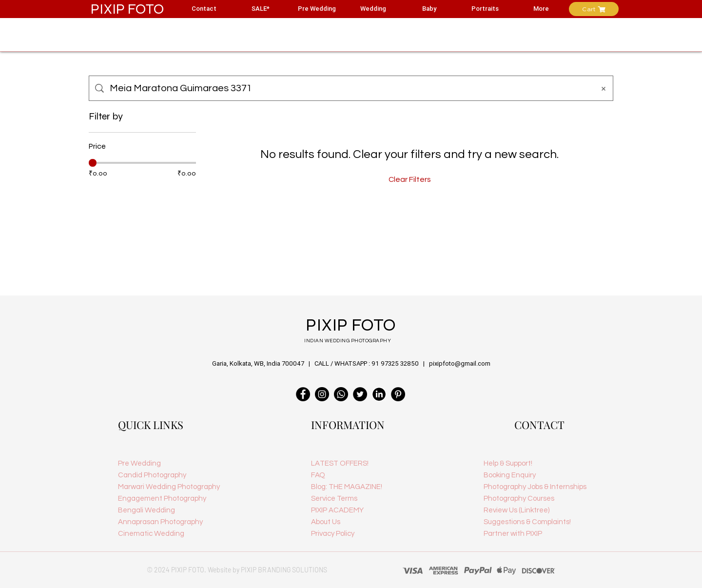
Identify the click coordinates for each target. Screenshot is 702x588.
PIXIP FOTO (127, 9)
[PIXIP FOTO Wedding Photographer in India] (303, 394)
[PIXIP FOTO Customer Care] (341, 394)
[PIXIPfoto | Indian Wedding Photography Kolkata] (360, 394)
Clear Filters (410, 179)
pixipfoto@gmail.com (460, 363)
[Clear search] (604, 88)
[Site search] (349, 88)
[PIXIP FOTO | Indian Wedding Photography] (398, 394)
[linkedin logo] (379, 394)
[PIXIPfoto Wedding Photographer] (322, 394)
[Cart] (594, 9)
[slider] (93, 163)
